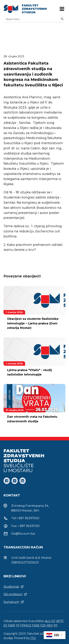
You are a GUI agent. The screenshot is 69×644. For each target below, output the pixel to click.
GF (53, 621)
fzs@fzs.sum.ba (23, 534)
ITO (33, 638)
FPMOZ (26, 625)
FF (18, 625)
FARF (12, 625)
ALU (48, 621)
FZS (43, 625)
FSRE (36, 625)
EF (6, 625)
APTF (60, 621)
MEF (50, 625)
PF (56, 625)
